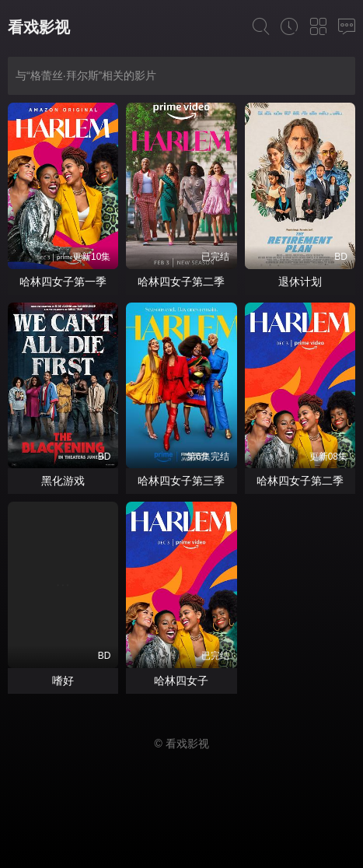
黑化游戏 (63, 481)
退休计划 (300, 282)
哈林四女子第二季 (181, 282)
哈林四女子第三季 (181, 481)
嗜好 (63, 681)
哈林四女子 (181, 681)
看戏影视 (39, 27)
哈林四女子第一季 (63, 282)
